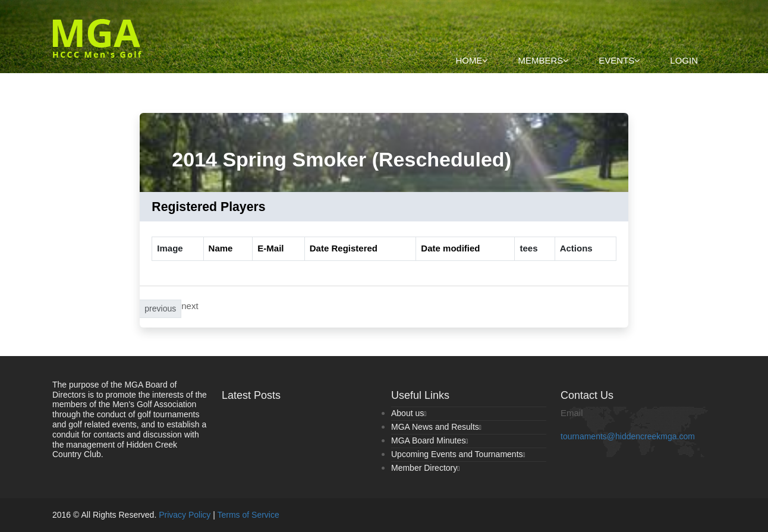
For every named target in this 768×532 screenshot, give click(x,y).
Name (221, 248)
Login (684, 60)
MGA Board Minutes (429, 440)
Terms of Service (248, 515)
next (190, 306)
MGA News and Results (436, 427)
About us (409, 413)
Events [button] (619, 60)
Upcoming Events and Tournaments (458, 454)
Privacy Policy (185, 515)
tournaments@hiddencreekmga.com (628, 436)
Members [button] (543, 60)
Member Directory (425, 468)
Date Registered (344, 248)
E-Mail (270, 248)
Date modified (450, 248)
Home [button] (472, 60)
